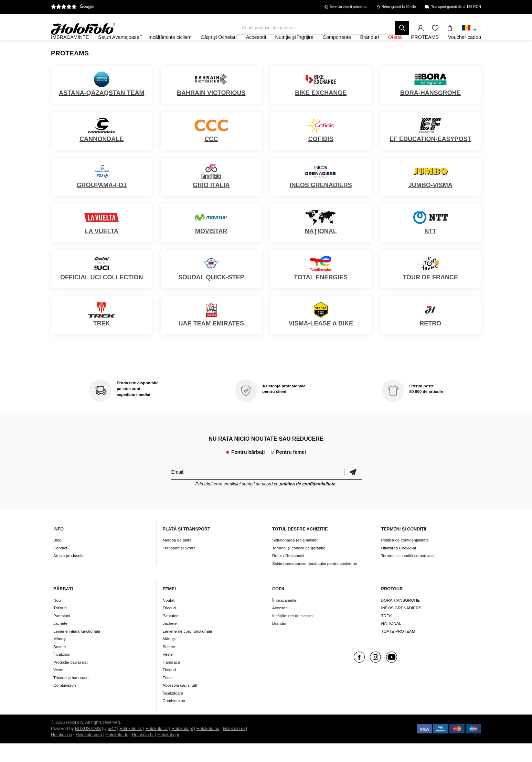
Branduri (280, 642)
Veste (58, 688)
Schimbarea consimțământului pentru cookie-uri (315, 582)
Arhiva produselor (69, 574)
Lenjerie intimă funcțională (77, 650)
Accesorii (280, 626)
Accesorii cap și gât (180, 704)
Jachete (60, 642)
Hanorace (172, 681)
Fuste (168, 696)
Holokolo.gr (168, 753)
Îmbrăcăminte (284, 619)
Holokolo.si (62, 753)
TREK (387, 634)
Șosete (60, 665)
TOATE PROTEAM (398, 650)
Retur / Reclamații (288, 574)
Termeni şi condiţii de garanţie (299, 566)
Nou (57, 619)
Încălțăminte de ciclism (292, 634)
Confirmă (353, 490)
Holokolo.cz (157, 747)
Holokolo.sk (131, 747)
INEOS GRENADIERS (401, 626)
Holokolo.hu (208, 747)
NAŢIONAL (391, 642)
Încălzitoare (173, 712)
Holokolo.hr (143, 753)
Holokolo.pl (182, 747)
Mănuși (60, 657)
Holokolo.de (117, 753)
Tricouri (60, 626)
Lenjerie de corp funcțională (188, 650)
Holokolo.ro (234, 747)
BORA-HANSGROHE (401, 619)
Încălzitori (62, 673)
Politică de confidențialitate (405, 559)
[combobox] (470, 30)
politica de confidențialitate (308, 503)
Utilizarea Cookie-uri (399, 566)
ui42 (112, 747)
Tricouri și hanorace (71, 696)
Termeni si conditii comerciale (408, 574)
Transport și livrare (179, 566)
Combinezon (65, 704)
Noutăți (169, 619)
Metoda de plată (177, 559)
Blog (57, 559)
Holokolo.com (89, 753)
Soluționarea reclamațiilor (295, 559)
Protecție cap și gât (70, 681)
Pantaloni (62, 634)
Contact (60, 566)
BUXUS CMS (88, 747)
